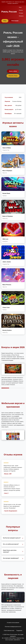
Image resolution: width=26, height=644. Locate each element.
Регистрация (15, 21)
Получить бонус (13, 76)
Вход (5, 21)
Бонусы (21, 10)
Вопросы (21, 16)
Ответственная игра (9, 631)
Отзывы (21, 13)
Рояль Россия (9, 12)
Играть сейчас (13, 71)
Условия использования (13, 623)
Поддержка (19, 631)
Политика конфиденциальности (13, 627)
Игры (20, 7)
